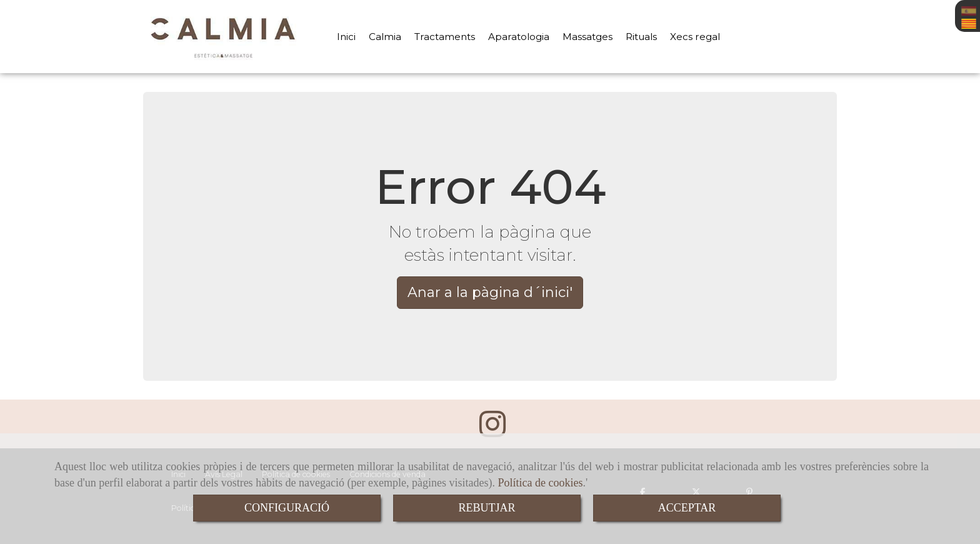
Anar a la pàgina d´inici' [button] (490, 292)
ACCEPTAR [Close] (687, 508)
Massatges (587, 37)
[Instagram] (492, 431)
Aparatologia (519, 37)
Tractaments (445, 37)
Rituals (641, 37)
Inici (346, 37)
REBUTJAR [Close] (487, 508)
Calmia (385, 37)
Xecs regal (695, 37)
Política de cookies (541, 483)
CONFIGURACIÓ (287, 508)
